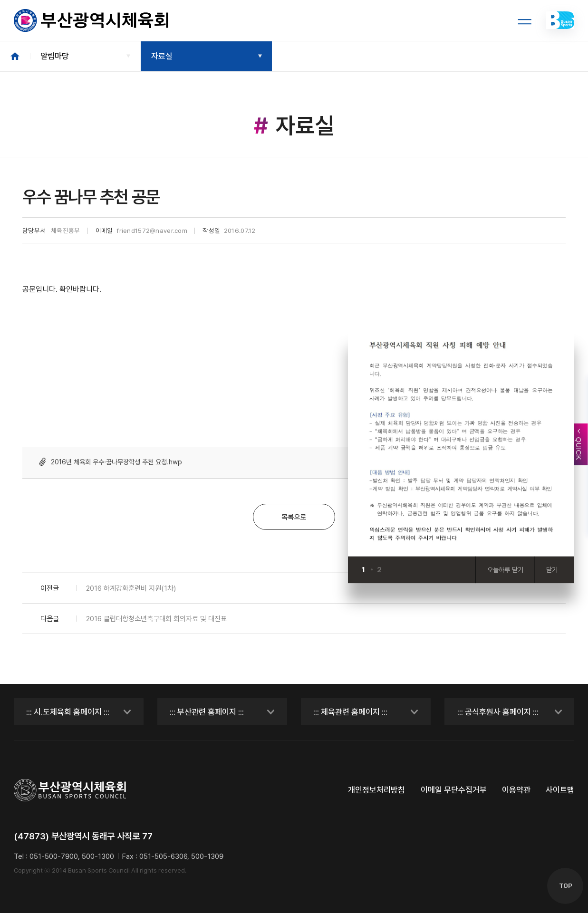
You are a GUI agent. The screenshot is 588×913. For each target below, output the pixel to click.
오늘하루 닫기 (505, 570)
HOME (15, 56)
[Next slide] (411, 570)
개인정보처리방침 (376, 790)
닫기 (552, 570)
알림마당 (55, 56)
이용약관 (516, 790)
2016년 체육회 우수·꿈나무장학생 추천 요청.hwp (116, 462)
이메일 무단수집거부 (454, 790)
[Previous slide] (393, 570)
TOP (565, 886)
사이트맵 (560, 790)
